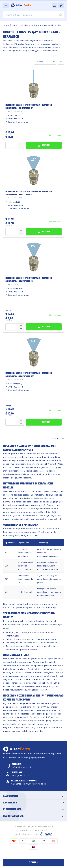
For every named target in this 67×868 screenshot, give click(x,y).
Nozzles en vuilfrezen (31, 25)
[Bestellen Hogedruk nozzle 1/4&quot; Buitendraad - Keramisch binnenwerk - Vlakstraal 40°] (44, 422)
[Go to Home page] (21, 5)
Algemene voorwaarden (40, 826)
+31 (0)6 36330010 (20, 775)
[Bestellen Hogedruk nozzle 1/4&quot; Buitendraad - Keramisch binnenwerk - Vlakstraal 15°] (44, 232)
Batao (46, 834)
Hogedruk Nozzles (53, 25)
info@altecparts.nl (21, 767)
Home (14, 25)
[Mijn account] (54, 5)
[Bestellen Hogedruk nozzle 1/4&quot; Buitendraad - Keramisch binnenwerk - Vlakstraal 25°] (44, 327)
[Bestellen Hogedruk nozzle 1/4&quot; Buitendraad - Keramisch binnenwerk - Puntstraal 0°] (44, 145)
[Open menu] (6, 5)
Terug (6, 25)
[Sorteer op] (45, 62)
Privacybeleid (21, 826)
